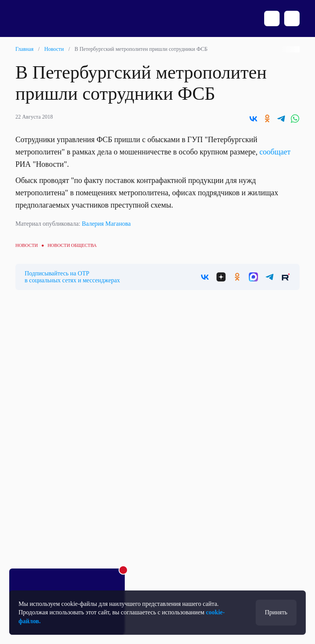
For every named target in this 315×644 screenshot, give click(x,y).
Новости (54, 49)
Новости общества (72, 245)
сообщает (275, 152)
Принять (276, 612)
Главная (24, 49)
